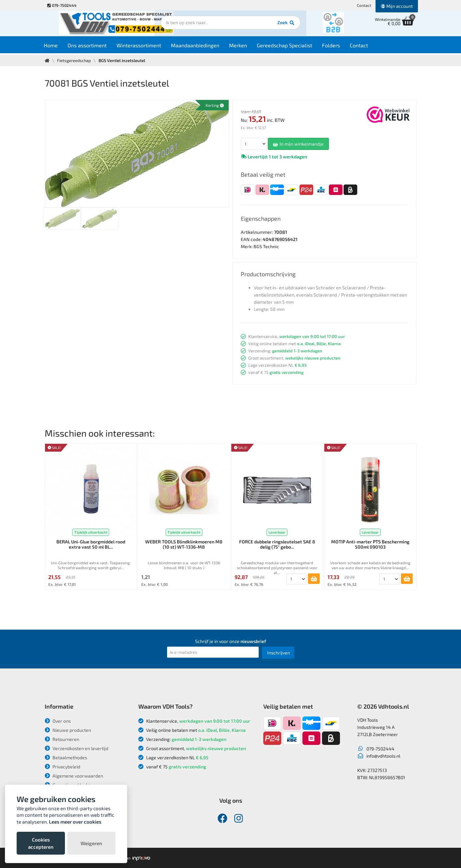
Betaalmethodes (66, 757)
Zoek (275, 24)
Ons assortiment (93, 46)
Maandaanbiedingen (201, 46)
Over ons (58, 721)
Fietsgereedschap (75, 60)
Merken (244, 46)
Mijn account (397, 6)
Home (57, 46)
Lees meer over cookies (75, 822)
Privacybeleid (62, 767)
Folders (337, 46)
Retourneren (62, 739)
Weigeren (91, 843)
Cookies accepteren (41, 843)
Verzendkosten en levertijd (77, 748)
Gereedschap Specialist (290, 46)
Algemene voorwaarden (74, 776)
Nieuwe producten (68, 730)
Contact (364, 5)
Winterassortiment (145, 46)
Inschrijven (279, 653)
